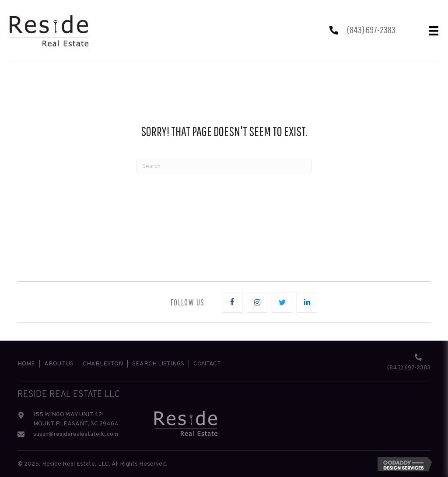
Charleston (103, 364)
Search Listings (158, 364)
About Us (59, 364)
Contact (207, 364)
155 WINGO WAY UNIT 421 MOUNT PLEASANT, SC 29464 (76, 419)
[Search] (224, 167)
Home (26, 364)
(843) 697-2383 (371, 30)
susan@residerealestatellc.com (76, 434)
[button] (232, 302)
